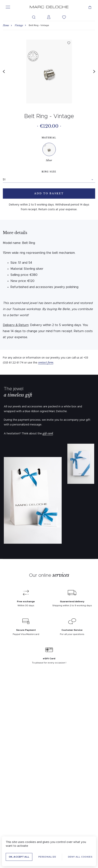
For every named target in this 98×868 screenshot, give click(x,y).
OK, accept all (19, 857)
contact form (46, 363)
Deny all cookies (80, 857)
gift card (48, 433)
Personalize (47, 857)
